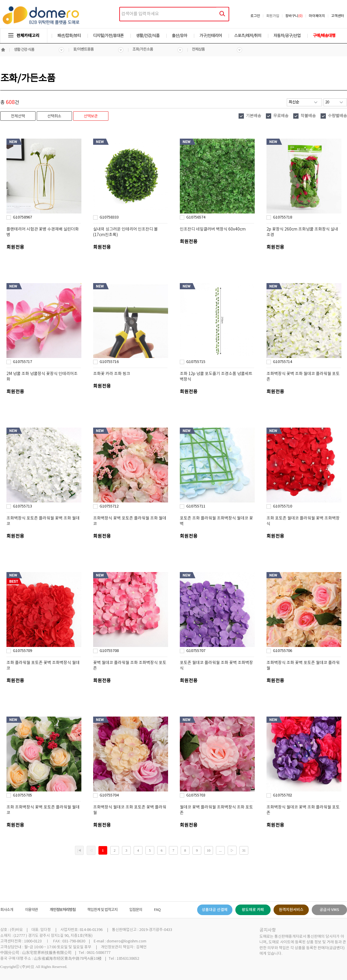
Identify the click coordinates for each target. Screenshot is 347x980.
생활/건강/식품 (148, 36)
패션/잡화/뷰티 (69, 36)
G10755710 (283, 506)
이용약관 (31, 910)
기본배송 (254, 116)
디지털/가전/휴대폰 (108, 36)
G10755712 (109, 506)
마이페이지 (317, 16)
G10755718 (283, 217)
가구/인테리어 (211, 36)
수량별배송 (337, 116)
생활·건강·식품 (24, 50)
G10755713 (22, 506)
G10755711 (196, 506)
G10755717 (22, 362)
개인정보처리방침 (63, 910)
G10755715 (196, 362)
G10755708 (109, 651)
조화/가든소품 (143, 49)
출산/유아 (180, 36)
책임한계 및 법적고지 (102, 910)
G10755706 (283, 651)
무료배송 (281, 116)
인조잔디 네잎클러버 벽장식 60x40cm (213, 229)
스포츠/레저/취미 (248, 36)
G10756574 (196, 217)
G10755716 (109, 362)
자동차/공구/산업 (287, 36)
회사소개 (7, 910)
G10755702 (283, 795)
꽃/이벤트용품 (83, 49)
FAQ (157, 910)
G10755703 (196, 795)
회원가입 (273, 16)
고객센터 (338, 16)
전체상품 (198, 49)
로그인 (255, 16)
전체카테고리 (24, 36)
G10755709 (22, 651)
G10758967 (22, 217)
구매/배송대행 (324, 36)
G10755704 (109, 795)
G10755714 (283, 362)
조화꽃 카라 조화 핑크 (112, 374)
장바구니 (294, 16)
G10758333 (109, 217)
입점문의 (136, 910)
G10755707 (196, 651)
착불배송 (308, 116)
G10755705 (22, 795)
